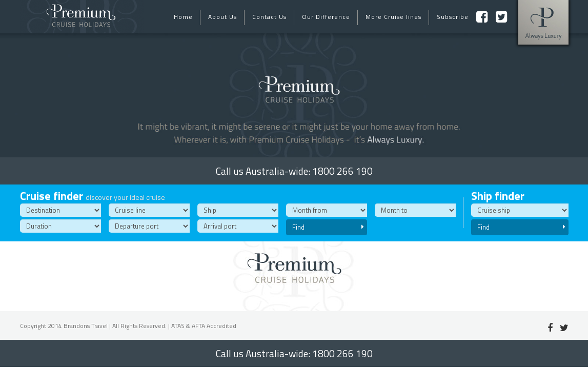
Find (328, 227)
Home (183, 17)
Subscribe (453, 17)
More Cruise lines (393, 17)
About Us (222, 17)
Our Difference (326, 17)
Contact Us (269, 17)
